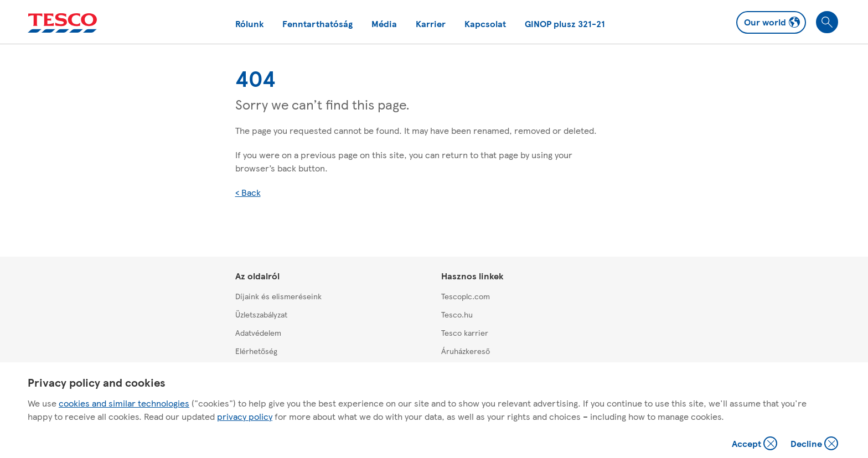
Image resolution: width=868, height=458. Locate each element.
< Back (248, 192)
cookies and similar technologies (124, 403)
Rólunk (249, 24)
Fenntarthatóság (317, 24)
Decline (815, 444)
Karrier (431, 24)
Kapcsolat (485, 24)
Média (384, 24)
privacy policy (245, 416)
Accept (756, 444)
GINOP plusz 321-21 (565, 24)
